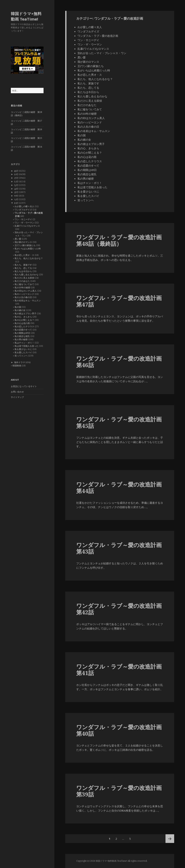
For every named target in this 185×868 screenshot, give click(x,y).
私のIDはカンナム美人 (26, 291)
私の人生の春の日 (23, 297)
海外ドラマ (20, 362)
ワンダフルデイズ (23, 210)
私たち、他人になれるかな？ (29, 258)
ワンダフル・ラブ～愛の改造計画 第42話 (119, 609)
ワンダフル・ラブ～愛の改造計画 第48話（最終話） (119, 240)
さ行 (16, 178)
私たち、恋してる (23, 268)
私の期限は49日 (22, 333)
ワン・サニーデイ (23, 219)
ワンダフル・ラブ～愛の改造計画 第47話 (119, 301)
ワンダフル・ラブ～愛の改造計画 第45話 (119, 422)
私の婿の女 (20, 310)
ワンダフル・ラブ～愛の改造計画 (98, 36)
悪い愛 (18, 239)
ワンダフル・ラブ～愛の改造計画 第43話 (119, 548)
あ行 (16, 171)
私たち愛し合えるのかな (27, 275)
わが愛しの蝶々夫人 (24, 206)
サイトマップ (17, 397)
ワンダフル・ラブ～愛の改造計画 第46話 (119, 362)
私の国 (18, 307)
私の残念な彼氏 (22, 336)
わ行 (16, 203)
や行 (16, 196)
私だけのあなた (22, 281)
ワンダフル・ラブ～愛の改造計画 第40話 (119, 730)
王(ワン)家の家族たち (25, 245)
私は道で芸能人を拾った (27, 346)
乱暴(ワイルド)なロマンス (27, 226)
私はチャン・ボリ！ (24, 343)
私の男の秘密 (21, 339)
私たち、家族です (23, 265)
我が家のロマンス (23, 242)
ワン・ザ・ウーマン (24, 223)
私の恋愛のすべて (23, 330)
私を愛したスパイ (23, 352)
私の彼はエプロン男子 (25, 313)
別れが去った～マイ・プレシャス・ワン (102, 53)
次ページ (170, 839)
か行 (16, 174)
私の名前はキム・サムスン (28, 300)
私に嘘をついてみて (24, 284)
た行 (16, 181)
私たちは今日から (23, 271)
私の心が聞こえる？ (24, 320)
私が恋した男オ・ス (24, 255)
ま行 (16, 192)
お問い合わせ (17, 392)
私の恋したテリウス (24, 326)
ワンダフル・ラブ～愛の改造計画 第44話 (119, 488)
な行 (16, 185)
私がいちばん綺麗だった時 (28, 249)
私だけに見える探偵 (24, 278)
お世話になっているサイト (24, 386)
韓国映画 (17, 366)
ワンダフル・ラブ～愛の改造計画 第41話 (119, 670)
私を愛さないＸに (23, 349)
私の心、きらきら (23, 317)
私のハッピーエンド (24, 294)
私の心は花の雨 (22, 323)
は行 (16, 189)
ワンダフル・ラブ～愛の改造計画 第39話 (119, 791)
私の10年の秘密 (22, 288)
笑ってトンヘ (21, 356)
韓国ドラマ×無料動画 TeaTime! (26, 16)
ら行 (16, 199)
